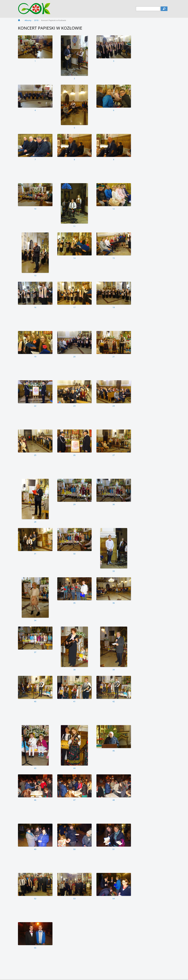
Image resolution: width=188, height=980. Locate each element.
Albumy (28, 20)
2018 (36, 20)
